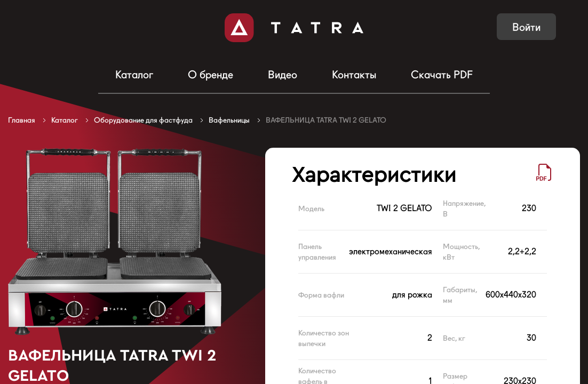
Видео (283, 75)
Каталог (134, 75)
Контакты (354, 75)
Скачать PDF (442, 75)
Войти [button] (526, 27)
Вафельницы (229, 120)
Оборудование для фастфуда (143, 120)
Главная (22, 120)
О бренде (210, 75)
